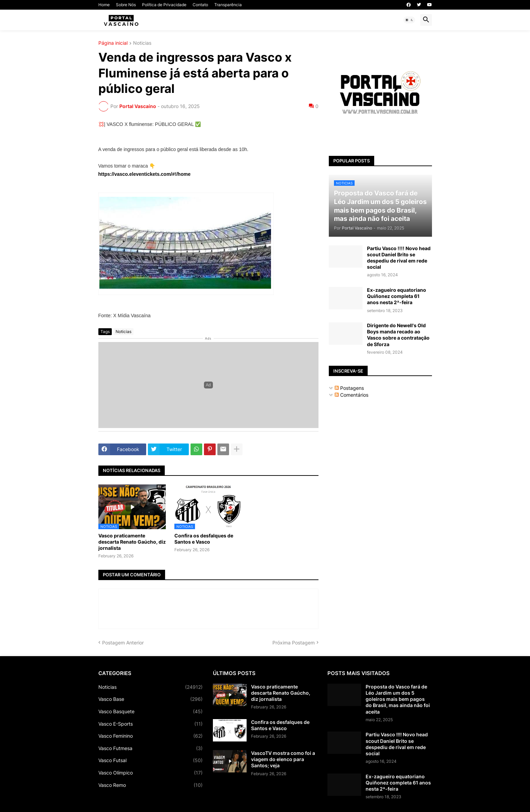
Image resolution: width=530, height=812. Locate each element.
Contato (200, 5)
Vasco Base (150, 699)
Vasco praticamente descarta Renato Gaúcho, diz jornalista (132, 542)
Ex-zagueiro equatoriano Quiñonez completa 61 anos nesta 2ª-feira (397, 296)
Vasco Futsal (150, 760)
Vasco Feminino (150, 736)
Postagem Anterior (123, 643)
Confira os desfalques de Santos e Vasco (204, 539)
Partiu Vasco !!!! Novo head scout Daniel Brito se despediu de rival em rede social (399, 258)
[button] (409, 20)
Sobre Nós (126, 5)
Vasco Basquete (150, 712)
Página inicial (113, 43)
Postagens (349, 388)
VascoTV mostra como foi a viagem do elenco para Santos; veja (283, 759)
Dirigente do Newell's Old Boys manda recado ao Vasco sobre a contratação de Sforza (398, 335)
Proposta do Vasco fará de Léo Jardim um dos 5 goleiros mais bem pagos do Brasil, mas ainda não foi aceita (398, 699)
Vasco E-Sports (150, 724)
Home (104, 5)
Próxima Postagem (294, 643)
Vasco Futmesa (150, 748)
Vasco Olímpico (150, 773)
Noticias (142, 43)
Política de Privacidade (164, 5)
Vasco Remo (150, 785)
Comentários (351, 395)
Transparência (228, 5)
